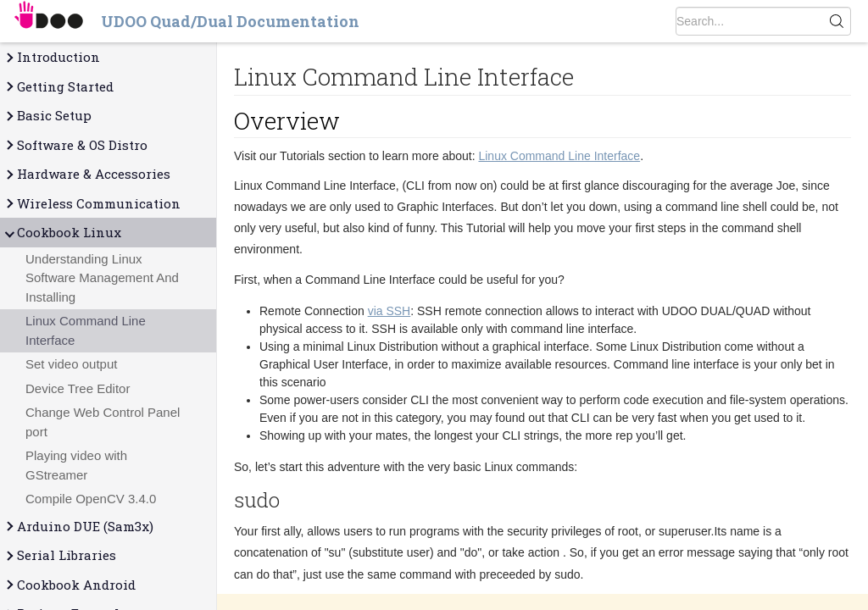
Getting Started (58, 87)
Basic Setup (47, 116)
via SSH (389, 311)
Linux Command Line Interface (86, 330)
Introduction (52, 57)
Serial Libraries (60, 555)
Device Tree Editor (78, 388)
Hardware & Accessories (87, 174)
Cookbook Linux (62, 233)
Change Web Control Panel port (103, 422)
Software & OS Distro (75, 145)
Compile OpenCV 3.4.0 (91, 499)
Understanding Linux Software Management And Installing (102, 278)
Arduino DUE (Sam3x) (78, 527)
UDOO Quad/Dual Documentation (230, 21)
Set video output (71, 364)
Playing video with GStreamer (76, 465)
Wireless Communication (92, 204)
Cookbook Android (70, 585)
